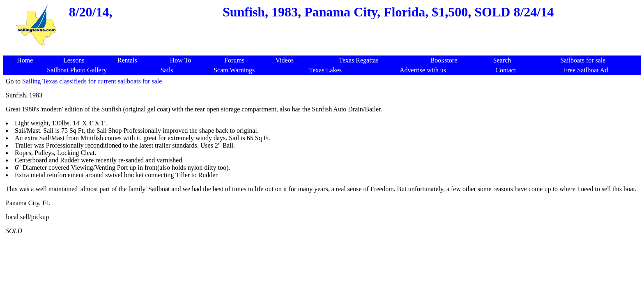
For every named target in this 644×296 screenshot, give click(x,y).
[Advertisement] (324, 51)
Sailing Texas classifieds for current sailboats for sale (92, 81)
